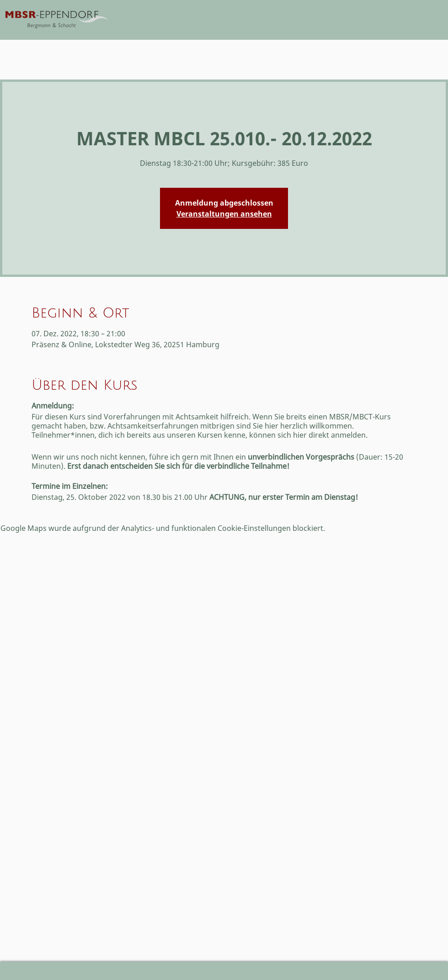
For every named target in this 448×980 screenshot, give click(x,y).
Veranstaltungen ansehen (224, 214)
